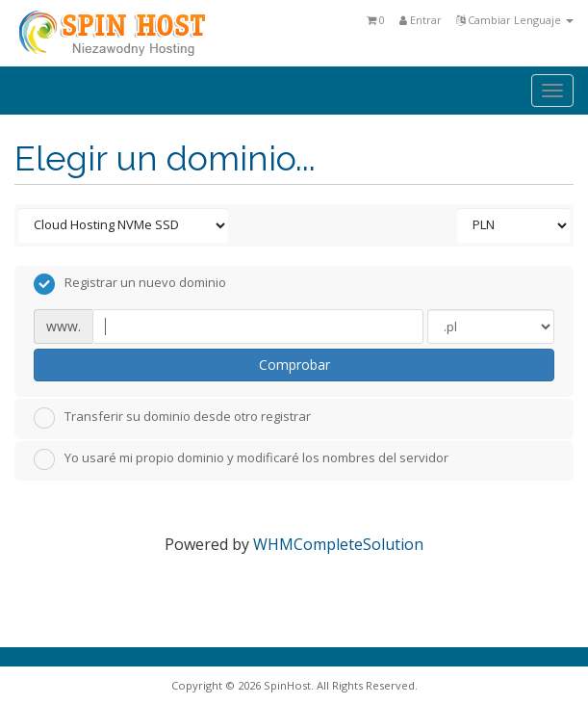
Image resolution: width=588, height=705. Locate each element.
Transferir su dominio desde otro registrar (172, 418)
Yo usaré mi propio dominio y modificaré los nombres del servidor (241, 459)
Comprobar (294, 365)
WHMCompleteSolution (338, 544)
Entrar (421, 20)
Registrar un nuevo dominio (130, 284)
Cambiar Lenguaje (515, 20)
